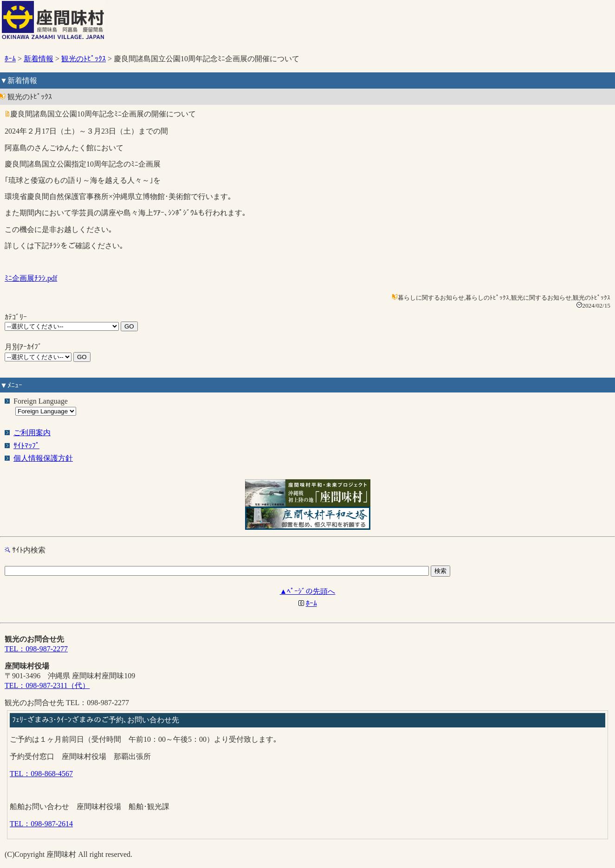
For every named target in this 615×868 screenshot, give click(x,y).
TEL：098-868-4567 (41, 774)
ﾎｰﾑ (10, 59)
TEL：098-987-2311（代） (47, 685)
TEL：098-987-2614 (41, 824)
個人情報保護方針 (43, 458)
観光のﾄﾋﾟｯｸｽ (84, 59)
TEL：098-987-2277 (36, 649)
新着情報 (39, 59)
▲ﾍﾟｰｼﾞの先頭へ (308, 591)
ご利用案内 (32, 433)
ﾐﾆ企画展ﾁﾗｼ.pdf (31, 278)
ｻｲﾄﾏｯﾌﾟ (26, 446)
